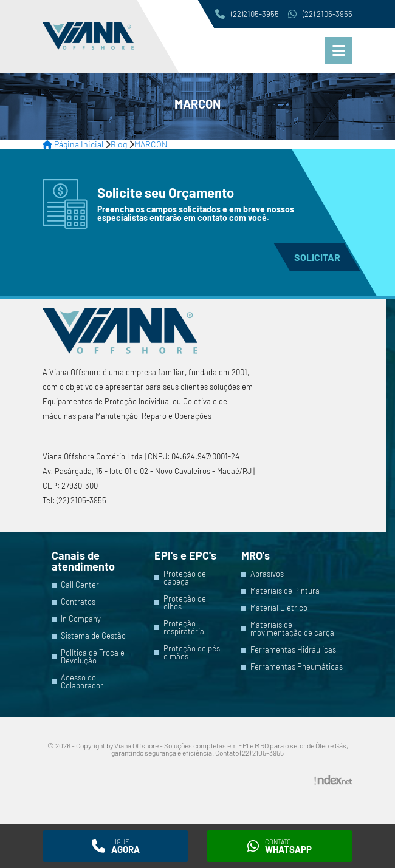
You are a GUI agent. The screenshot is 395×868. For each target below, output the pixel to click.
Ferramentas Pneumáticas (297, 667)
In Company (81, 619)
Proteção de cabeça (185, 578)
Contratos (78, 602)
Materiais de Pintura (285, 591)
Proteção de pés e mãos (192, 653)
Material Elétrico (279, 608)
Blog (119, 144)
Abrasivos (267, 574)
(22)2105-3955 (247, 14)
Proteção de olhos (185, 603)
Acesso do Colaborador (82, 682)
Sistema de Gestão (93, 636)
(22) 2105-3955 (320, 14)
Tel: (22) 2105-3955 (74, 500)
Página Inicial (73, 144)
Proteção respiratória (184, 628)
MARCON (151, 144)
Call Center (80, 585)
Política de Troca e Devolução (93, 657)
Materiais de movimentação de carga (292, 629)
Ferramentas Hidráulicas (293, 650)
